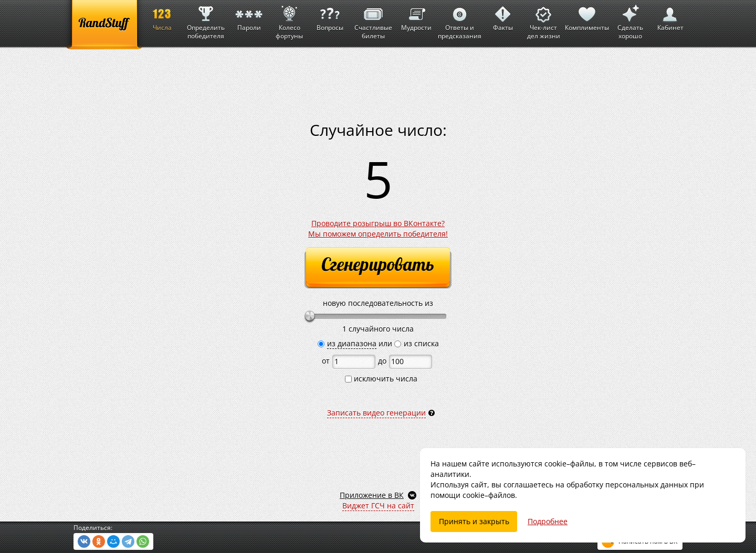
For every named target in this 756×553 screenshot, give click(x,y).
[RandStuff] (104, 25)
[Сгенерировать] (378, 268)
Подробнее (548, 521)
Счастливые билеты (373, 20)
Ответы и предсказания (460, 20)
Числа (162, 16)
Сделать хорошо (630, 20)
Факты (503, 16)
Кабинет (670, 16)
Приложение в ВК (372, 495)
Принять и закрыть (474, 521)
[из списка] (398, 344)
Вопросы (330, 16)
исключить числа (381, 379)
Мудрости (416, 16)
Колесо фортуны (289, 20)
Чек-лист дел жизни (544, 20)
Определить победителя (206, 20)
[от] (354, 362)
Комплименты (587, 16)
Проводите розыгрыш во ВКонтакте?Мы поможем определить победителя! (378, 228)
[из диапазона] (321, 344)
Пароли (249, 16)
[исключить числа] (348, 379)
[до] (411, 362)
